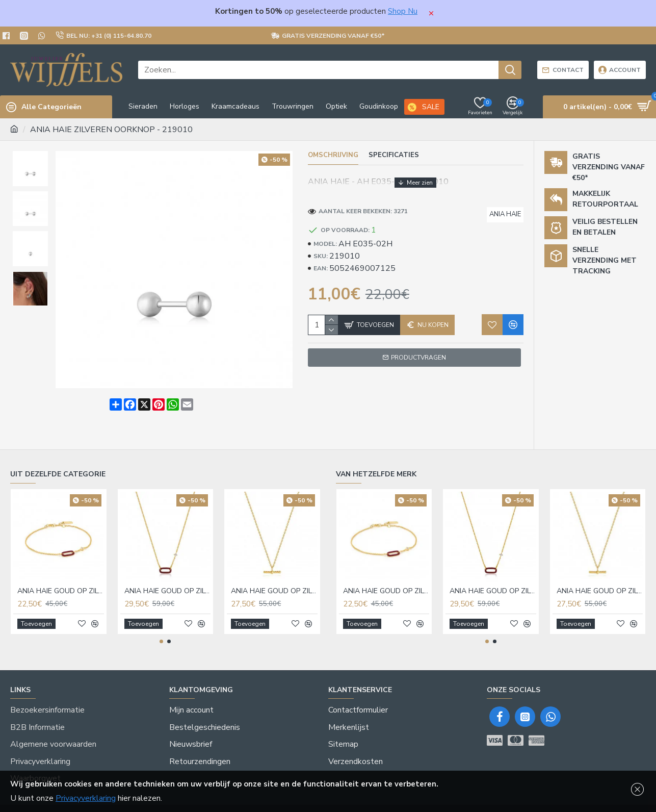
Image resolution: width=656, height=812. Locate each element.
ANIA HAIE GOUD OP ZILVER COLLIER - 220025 (274, 581)
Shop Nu (403, 11)
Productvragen (418, 348)
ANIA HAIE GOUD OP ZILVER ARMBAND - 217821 (61, 581)
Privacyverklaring (86, 798)
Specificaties (394, 155)
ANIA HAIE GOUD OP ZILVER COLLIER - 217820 (168, 581)
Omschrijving (333, 155)
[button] (161, 632)
